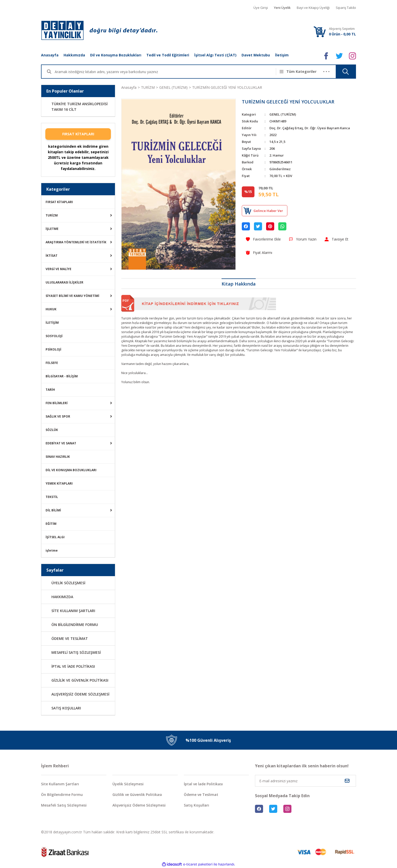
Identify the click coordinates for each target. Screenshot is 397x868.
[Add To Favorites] (263, 239)
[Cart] (320, 31)
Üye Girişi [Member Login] (261, 8)
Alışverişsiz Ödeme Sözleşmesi (139, 805)
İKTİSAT (52, 256)
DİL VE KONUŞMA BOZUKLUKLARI (71, 470)
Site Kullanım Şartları (60, 784)
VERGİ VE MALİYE (58, 269)
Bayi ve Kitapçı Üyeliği (313, 8)
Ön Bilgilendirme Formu (62, 795)
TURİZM (52, 215)
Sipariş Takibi (346, 8)
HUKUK (51, 309)
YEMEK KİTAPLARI (59, 483)
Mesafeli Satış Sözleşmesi (64, 805)
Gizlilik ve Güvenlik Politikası (137, 795)
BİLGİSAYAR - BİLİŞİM (62, 376)
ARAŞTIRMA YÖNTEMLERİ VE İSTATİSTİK (76, 242)
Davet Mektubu (256, 55)
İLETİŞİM (52, 323)
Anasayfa (50, 55)
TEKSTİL (52, 497)
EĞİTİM (51, 524)
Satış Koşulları (196, 805)
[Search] (168, 72)
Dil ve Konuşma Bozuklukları (116, 55)
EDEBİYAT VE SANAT (61, 443)
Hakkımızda (74, 55)
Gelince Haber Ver (268, 211)
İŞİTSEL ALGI (55, 537)
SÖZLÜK (52, 430)
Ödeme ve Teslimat (201, 795)
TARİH (50, 390)
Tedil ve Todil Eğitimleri (168, 55)
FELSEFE (52, 363)
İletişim (282, 55)
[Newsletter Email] (305, 781)
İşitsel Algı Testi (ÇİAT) (215, 55)
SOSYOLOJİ (54, 336)
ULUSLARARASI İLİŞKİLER (64, 282)
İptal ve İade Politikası (203, 784)
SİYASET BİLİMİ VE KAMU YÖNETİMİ (72, 296)
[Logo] (99, 30)
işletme (52, 550)
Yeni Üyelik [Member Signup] (282, 8)
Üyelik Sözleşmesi (128, 784)
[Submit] (347, 781)
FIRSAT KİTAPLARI (78, 134)
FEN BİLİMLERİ (57, 403)
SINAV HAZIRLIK (58, 457)
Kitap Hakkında (239, 284)
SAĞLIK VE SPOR (58, 416)
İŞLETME (52, 229)
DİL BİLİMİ (53, 510)
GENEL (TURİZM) (283, 114)
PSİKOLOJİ (53, 349)
